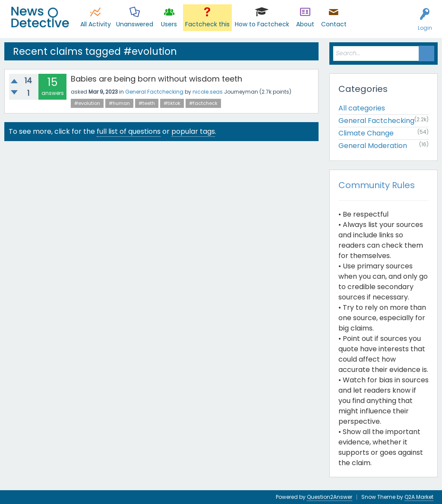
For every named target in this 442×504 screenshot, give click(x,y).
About (305, 24)
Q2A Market (419, 497)
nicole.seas (208, 92)
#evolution (87, 103)
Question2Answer (330, 497)
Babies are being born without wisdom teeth (156, 79)
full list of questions (129, 131)
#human (119, 103)
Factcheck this (207, 24)
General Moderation (373, 146)
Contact (334, 24)
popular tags (193, 131)
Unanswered (135, 24)
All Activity (96, 24)
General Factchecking (154, 92)
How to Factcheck (262, 24)
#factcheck (203, 103)
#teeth (147, 103)
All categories (362, 108)
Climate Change (366, 133)
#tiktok (172, 103)
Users (169, 24)
